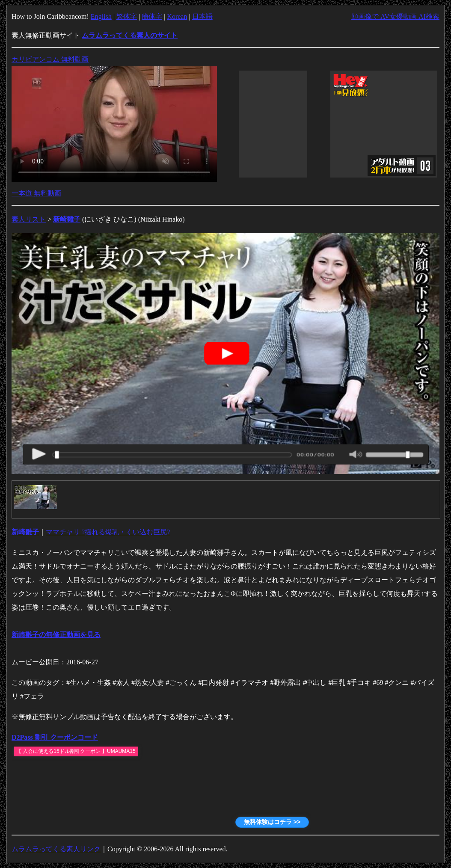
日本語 (202, 16)
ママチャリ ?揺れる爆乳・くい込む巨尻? (108, 532)
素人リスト (29, 219)
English (101, 16)
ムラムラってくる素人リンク (56, 849)
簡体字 (152, 16)
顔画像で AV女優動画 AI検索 (395, 16)
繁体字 (127, 16)
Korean (177, 16)
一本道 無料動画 (36, 193)
